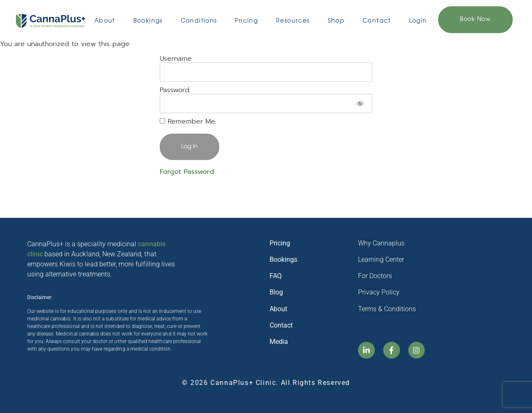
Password (175, 90)
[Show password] (360, 103)
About (105, 21)
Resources (293, 21)
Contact (377, 21)
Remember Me (187, 121)
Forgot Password (187, 172)
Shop (336, 21)
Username (176, 59)
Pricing (246, 21)
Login (418, 21)
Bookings (148, 21)
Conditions (199, 21)
